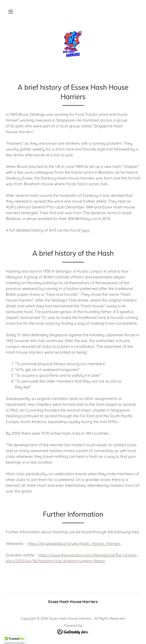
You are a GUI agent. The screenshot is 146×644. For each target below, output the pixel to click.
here (85, 230)
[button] (11, 12)
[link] (73, 44)
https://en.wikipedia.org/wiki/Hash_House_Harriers (74, 543)
